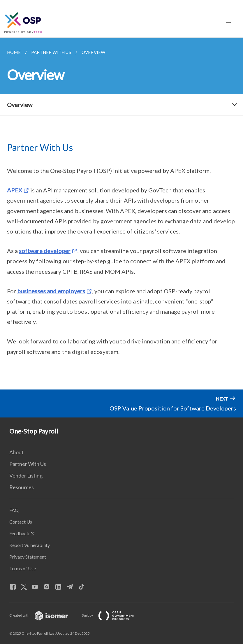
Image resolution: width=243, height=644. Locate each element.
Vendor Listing (26, 475)
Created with (43, 615)
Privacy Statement (28, 557)
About (16, 452)
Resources (22, 487)
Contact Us (21, 522)
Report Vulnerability (30, 545)
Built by (113, 615)
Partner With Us (28, 464)
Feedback (19, 533)
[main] (122, 214)
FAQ (14, 510)
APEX (15, 190)
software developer (45, 251)
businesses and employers (51, 291)
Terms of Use (23, 568)
